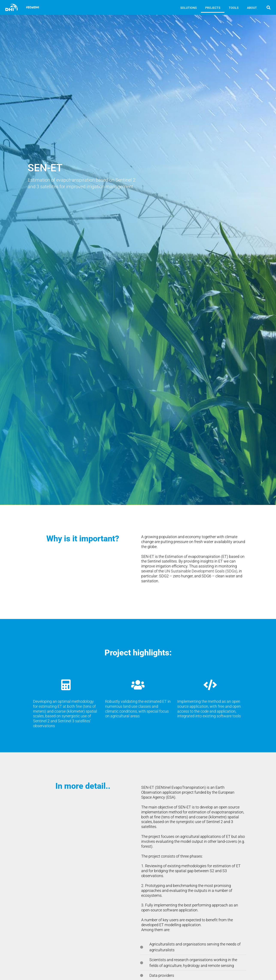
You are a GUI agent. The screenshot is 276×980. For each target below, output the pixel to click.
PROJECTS (213, 8)
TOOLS (234, 8)
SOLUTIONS (188, 8)
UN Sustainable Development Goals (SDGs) (201, 571)
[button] (269, 7)
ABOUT (252, 8)
